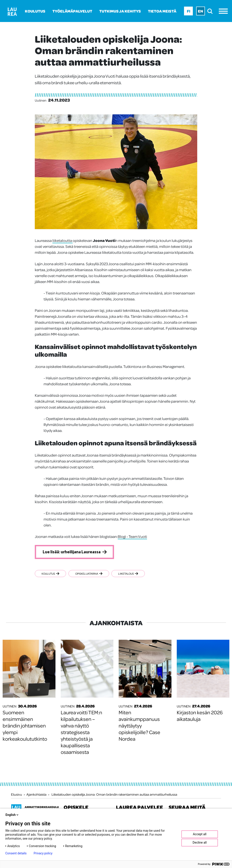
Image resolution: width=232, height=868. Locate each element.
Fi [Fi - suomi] (189, 11)
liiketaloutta (63, 240)
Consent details (16, 853)
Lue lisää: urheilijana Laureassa (74, 552)
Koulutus (35, 11)
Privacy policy (43, 853)
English (12, 815)
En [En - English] (201, 11)
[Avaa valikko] (224, 11)
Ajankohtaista (36, 795)
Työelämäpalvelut (72, 11)
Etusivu (17, 795)
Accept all (200, 834)
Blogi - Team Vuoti (132, 536)
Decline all (200, 842)
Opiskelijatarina (90, 574)
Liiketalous (131, 574)
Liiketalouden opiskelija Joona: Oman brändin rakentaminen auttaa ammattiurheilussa (114, 795)
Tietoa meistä (162, 11)
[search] (211, 11)
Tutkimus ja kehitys (120, 11)
